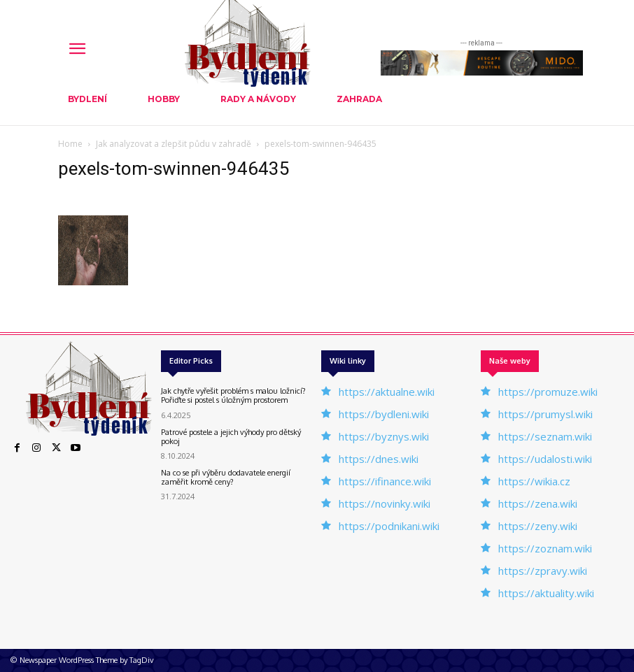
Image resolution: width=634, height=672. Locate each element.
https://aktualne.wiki (387, 392)
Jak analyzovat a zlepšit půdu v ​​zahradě (174, 144)
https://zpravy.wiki (543, 571)
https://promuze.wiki (548, 392)
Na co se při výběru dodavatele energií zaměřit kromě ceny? (226, 477)
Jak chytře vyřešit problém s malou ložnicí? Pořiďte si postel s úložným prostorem (233, 395)
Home (70, 144)
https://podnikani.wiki (389, 526)
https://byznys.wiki (384, 436)
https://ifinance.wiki (385, 481)
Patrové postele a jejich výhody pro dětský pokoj (231, 437)
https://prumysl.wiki (545, 414)
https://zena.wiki (538, 503)
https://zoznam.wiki (545, 548)
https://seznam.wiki (545, 436)
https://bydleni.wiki (384, 414)
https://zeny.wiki (538, 526)
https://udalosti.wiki (545, 459)
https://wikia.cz (534, 481)
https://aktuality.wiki (546, 593)
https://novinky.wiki (385, 503)
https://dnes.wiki (379, 459)
